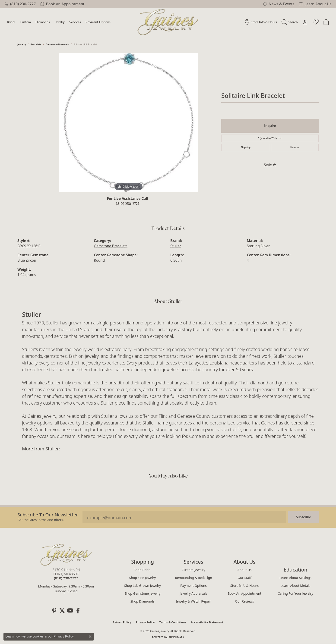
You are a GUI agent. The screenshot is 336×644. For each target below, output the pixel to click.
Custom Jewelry (193, 570)
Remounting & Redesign (193, 578)
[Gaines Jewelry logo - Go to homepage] (168, 22)
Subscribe (303, 517)
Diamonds (43, 22)
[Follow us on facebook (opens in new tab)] (78, 611)
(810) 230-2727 (128, 204)
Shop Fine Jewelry (143, 578)
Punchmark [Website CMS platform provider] (176, 637)
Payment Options (98, 22)
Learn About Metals (295, 586)
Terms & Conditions (173, 622)
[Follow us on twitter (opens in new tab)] (62, 611)
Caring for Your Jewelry (296, 593)
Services (75, 22)
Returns (295, 147)
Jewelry (60, 22)
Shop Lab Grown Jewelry (143, 586)
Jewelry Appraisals (194, 593)
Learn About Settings (295, 578)
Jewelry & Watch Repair (193, 601)
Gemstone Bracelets (57, 44)
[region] (129, 123)
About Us (244, 570)
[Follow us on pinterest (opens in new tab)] (54, 611)
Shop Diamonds (143, 601)
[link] (20, 4)
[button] (290, 22)
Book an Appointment (244, 593)
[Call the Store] (66, 578)
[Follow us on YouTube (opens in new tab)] (70, 611)
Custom (25, 22)
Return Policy (122, 622)
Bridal (11, 22)
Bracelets (36, 44)
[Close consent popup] (90, 637)
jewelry (22, 44)
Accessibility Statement (207, 622)
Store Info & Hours (244, 586)
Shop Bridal (143, 570)
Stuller (176, 246)
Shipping (246, 147)
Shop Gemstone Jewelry (143, 593)
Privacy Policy (145, 622)
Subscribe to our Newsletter (48, 515)
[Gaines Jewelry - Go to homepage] (66, 555)
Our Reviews (244, 601)
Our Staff (244, 578)
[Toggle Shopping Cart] (326, 22)
